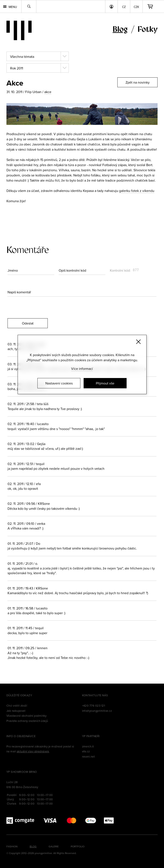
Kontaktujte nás (95, 695)
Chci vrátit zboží (17, 706)
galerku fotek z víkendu (137, 191)
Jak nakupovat (16, 711)
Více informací (82, 369)
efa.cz (86, 751)
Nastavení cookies (59, 383)
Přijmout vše (105, 383)
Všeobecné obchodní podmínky (27, 716)
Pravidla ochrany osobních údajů (27, 721)
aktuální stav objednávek (33, 751)
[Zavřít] (138, 342)
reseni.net (89, 756)
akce (48, 92)
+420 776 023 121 (94, 706)
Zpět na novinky (138, 82)
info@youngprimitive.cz (97, 711)
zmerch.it (88, 746)
